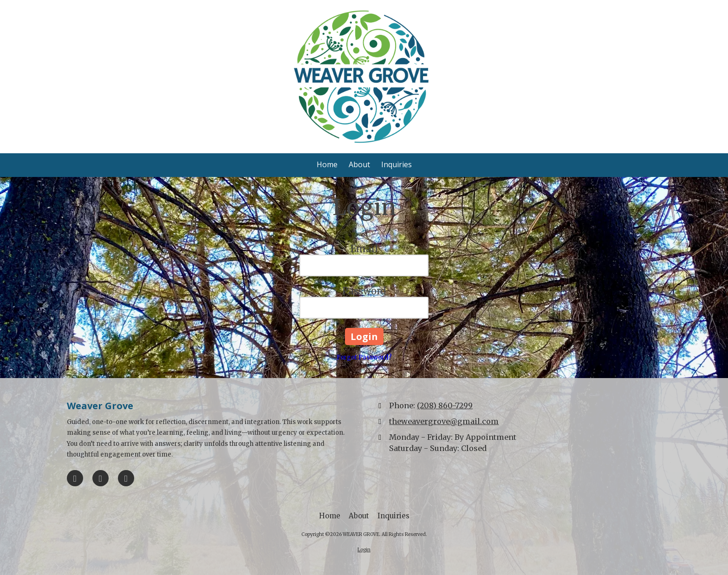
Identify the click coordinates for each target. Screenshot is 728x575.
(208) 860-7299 (445, 405)
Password (364, 291)
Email (364, 249)
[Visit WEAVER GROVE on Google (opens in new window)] (101, 478)
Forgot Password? (364, 357)
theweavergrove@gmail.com (444, 421)
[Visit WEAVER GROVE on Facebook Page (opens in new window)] (75, 478)
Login (364, 550)
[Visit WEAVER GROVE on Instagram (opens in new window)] (126, 478)
